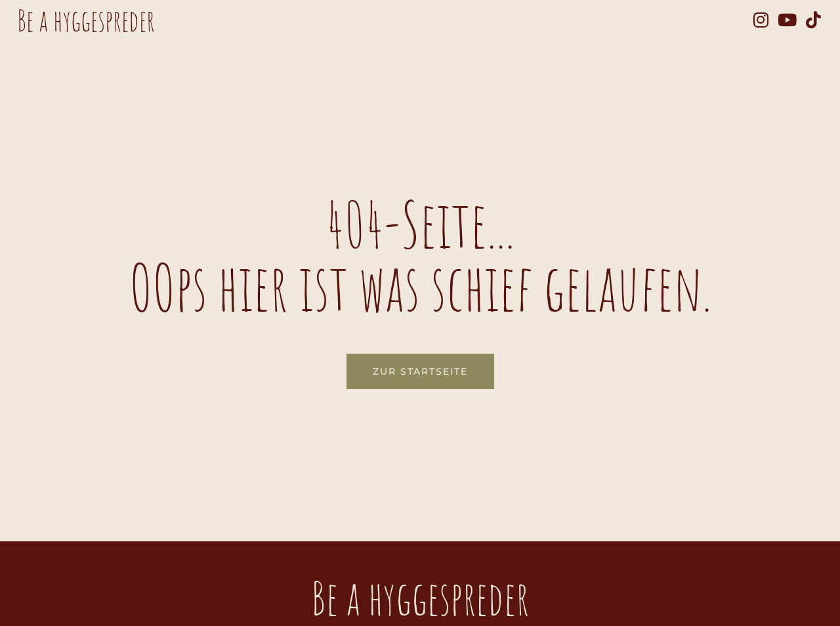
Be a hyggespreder (86, 20)
